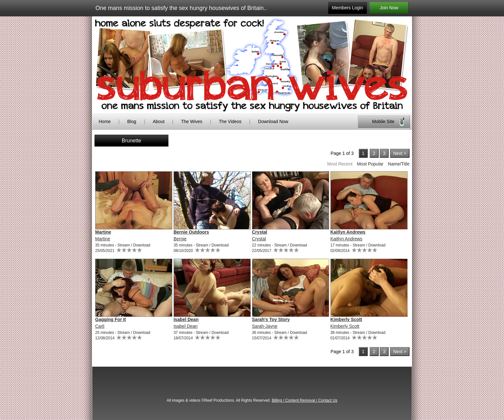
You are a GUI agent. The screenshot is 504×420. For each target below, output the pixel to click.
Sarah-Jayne (265, 326)
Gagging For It (111, 319)
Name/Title (399, 164)
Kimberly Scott (346, 319)
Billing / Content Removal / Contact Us (304, 400)
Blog (132, 121)
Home (105, 121)
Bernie (180, 239)
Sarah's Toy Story (271, 319)
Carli (100, 326)
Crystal (260, 232)
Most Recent (340, 164)
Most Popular (370, 164)
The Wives (192, 121)
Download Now (273, 121)
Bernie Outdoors (191, 232)
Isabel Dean (186, 319)
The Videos (230, 121)
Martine (103, 232)
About (159, 121)
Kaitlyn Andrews (348, 232)
